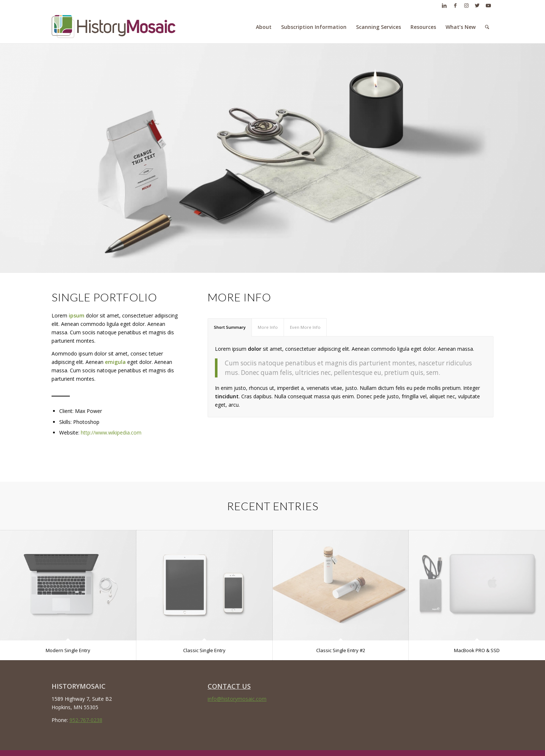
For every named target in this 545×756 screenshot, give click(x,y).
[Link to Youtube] (488, 5)
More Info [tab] (268, 327)
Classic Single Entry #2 (341, 650)
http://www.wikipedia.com (111, 432)
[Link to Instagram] (466, 5)
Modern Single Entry (68, 650)
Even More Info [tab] (305, 327)
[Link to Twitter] (477, 5)
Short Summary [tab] (230, 327)
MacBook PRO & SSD (477, 650)
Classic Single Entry (204, 650)
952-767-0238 (86, 720)
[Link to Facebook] (455, 5)
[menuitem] (264, 27)
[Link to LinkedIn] (444, 5)
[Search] (487, 27)
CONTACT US (229, 686)
